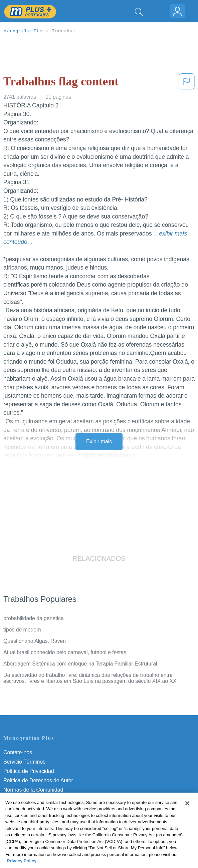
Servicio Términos (24, 762)
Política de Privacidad (29, 771)
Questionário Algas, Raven (35, 641)
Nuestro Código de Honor (33, 799)
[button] (187, 83)
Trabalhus (64, 31)
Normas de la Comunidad (33, 790)
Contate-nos (18, 752)
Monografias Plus (24, 31)
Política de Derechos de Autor (38, 780)
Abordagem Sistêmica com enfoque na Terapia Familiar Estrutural (80, 664)
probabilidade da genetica (34, 618)
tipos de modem (22, 630)
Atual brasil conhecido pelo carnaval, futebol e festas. (66, 652)
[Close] (187, 810)
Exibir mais (99, 442)
